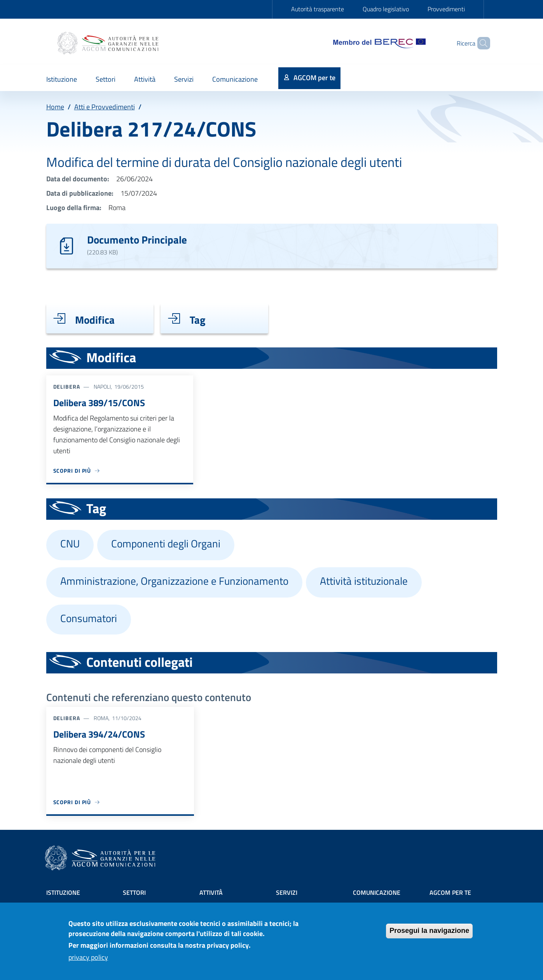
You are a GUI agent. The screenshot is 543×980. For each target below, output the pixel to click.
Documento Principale (137, 239)
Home (55, 107)
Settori (134, 892)
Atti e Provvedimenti (105, 107)
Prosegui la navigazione (429, 935)
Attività (211, 892)
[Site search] (481, 43)
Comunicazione (377, 892)
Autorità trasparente (318, 9)
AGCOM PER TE (450, 892)
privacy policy (88, 962)
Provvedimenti (446, 9)
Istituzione (63, 892)
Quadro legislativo (386, 9)
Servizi (287, 892)
